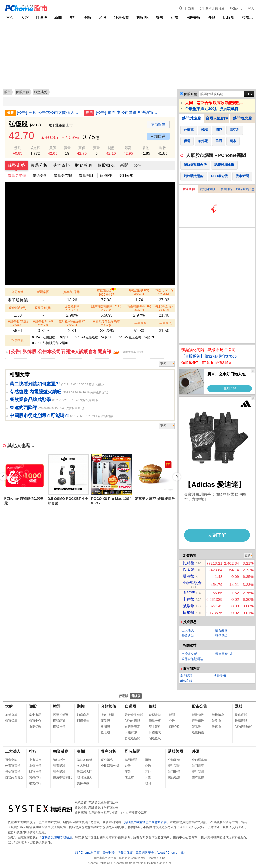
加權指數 (11, 715)
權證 (160, 17)
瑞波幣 (189, 576)
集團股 (105, 727)
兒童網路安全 (145, 853)
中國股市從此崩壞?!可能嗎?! (39, 415)
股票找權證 (61, 715)
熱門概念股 (242, 118)
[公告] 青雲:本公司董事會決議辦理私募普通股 (128, 112)
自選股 (41, 17)
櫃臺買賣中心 (224, 654)
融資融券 (221, 630)
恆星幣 (189, 612)
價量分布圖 (63, 175)
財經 (148, 777)
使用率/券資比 (63, 777)
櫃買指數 (11, 721)
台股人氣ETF (217, 118)
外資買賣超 (13, 766)
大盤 (25, 17)
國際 (148, 760)
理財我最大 (85, 777)
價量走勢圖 (17, 175)
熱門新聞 (131, 760)
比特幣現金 (192, 583)
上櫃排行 (35, 766)
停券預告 (198, 721)
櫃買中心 (35, 721)
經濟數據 (198, 777)
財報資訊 (131, 732)
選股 (88, 17)
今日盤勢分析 (110, 766)
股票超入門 (85, 772)
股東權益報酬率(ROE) (106, 308)
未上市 (129, 777)
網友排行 (35, 783)
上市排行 (35, 760)
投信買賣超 (13, 772)
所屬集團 (43, 292)
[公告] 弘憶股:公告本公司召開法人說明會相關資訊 (76, 352)
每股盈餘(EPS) (139, 292)
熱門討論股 (191, 118)
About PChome (167, 853)
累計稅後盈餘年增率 (106, 323)
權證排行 (59, 727)
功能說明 (220, 676)
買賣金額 (11, 760)
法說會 (216, 721)
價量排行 (226, 189)
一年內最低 (164, 323)
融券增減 (59, 772)
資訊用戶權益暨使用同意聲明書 (145, 822)
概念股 (105, 732)
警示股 (196, 727)
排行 (73, 17)
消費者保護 (125, 853)
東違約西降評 (23, 408)
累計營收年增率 (43, 323)
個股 (153, 706)
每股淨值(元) (164, 308)
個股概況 (106, 165)
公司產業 (18, 292)
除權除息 (218, 715)
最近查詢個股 (134, 715)
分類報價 (121, 17)
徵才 (183, 853)
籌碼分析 (39, 165)
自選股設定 (132, 727)
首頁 (10, 17)
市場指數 (35, 727)
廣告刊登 (108, 853)
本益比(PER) (164, 292)
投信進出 (221, 635)
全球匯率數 (199, 760)
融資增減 (59, 766)
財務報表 (84, 165)
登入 (251, 8)
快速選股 (241, 715)
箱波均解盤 (85, 760)
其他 (148, 772)
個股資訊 (22, 92)
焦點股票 (174, 777)
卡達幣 (189, 599)
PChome (236, 8)
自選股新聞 (132, 738)
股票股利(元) (43, 308)
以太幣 (189, 570)
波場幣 (189, 606)
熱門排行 (174, 772)
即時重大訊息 (245, 189)
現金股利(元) (18, 308)
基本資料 (61, 165)
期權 (174, 17)
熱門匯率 (198, 766)
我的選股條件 (244, 727)
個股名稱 (190, 94)
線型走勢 (17, 165)
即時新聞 (132, 751)
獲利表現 (126, 175)
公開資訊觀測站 (192, 659)
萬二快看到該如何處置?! (35, 384)
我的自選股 (208, 189)
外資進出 (188, 635)
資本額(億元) (72, 292)
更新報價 (158, 125)
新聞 (191, 8)
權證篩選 (59, 721)
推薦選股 (241, 721)
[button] (177, 477)
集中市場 (35, 715)
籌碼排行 (35, 777)
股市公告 (199, 706)
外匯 (212, 17)
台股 (128, 766)
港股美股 (193, 17)
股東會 (216, 727)
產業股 (105, 721)
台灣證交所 (189, 654)
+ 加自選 (158, 136)
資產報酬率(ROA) (139, 308)
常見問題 (186, 676)
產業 (128, 772)
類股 (103, 17)
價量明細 (86, 175)
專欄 (81, 751)
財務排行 (35, 772)
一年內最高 (139, 323)
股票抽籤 (198, 732)
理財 (148, 783)
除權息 (247, 17)
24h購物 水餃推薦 (212, 8)
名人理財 (83, 766)
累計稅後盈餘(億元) (72, 323)
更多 (163, 364)
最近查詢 (188, 189)
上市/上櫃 (107, 715)
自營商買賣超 (14, 777)
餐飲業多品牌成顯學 (30, 400)
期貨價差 (83, 721)
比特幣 (229, 17)
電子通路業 (57, 125)
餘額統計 (59, 760)
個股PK (142, 17)
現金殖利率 (72, 308)
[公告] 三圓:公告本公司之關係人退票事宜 (49, 112)
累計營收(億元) (18, 323)
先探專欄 (83, 783)
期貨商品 (83, 715)
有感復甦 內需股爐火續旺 (36, 392)
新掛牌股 (198, 715)
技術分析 (40, 175)
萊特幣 (189, 592)
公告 (138, 165)
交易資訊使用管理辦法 (57, 837)
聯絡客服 (186, 681)
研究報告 (107, 760)
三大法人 (188, 630)
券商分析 (108, 751)
